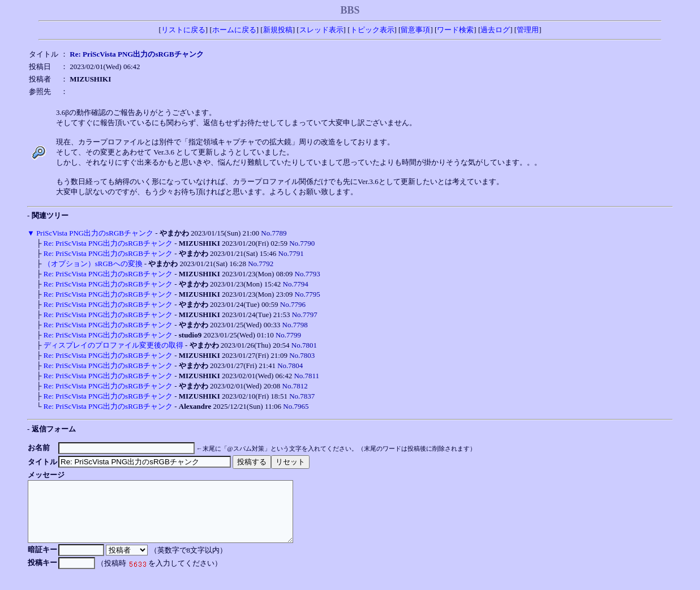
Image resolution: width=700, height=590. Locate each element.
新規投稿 (278, 30)
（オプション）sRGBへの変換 (93, 264)
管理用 (528, 30)
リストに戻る (183, 30)
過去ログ (495, 30)
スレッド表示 (321, 30)
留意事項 (415, 30)
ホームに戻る (234, 30)
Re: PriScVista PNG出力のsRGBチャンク (108, 243)
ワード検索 (455, 30)
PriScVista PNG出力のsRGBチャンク (95, 233)
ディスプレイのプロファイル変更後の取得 (113, 345)
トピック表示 (372, 30)
